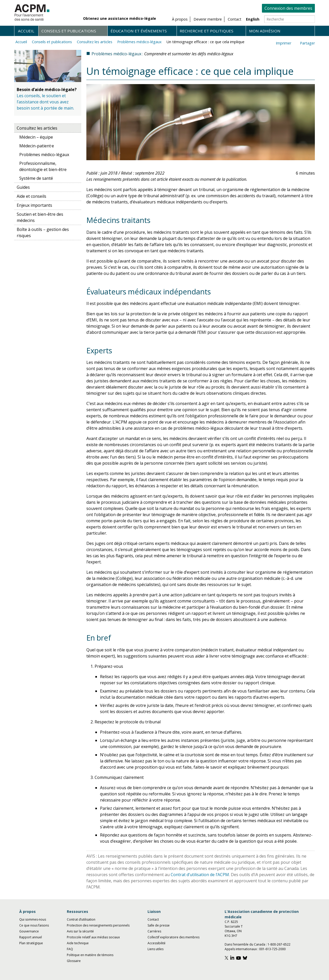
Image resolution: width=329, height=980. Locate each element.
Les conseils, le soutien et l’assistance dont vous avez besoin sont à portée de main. (45, 102)
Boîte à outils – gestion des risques (43, 232)
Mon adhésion (265, 31)
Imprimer (284, 43)
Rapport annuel (31, 937)
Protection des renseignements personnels (98, 925)
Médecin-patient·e (37, 146)
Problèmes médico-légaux (139, 42)
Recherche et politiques (207, 31)
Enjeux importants (34, 205)
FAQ (70, 949)
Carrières (154, 931)
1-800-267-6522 (279, 944)
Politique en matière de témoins (90, 955)
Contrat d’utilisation (81, 919)
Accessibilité (157, 943)
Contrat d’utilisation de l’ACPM (200, 875)
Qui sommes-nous (33, 919)
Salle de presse (159, 925)
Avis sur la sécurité (80, 931)
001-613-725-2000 (272, 949)
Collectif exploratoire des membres (173, 937)
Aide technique (78, 943)
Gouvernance (29, 931)
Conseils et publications (69, 31)
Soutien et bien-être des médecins (40, 217)
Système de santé (36, 178)
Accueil (26, 31)
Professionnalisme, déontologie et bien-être (43, 166)
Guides (23, 187)
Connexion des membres (288, 8)
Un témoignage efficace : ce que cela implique (205, 42)
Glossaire (74, 961)
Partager (307, 43)
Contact (153, 919)
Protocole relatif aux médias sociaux (93, 937)
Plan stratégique (31, 943)
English (253, 19)
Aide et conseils (31, 196)
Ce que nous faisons (34, 925)
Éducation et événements (139, 31)
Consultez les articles (95, 42)
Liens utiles (156, 949)
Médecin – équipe (36, 137)
